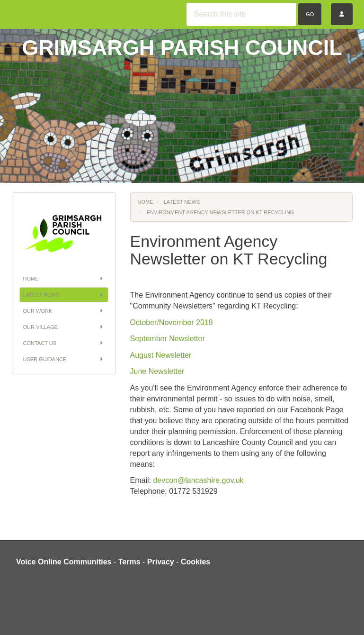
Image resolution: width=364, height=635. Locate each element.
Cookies (195, 562)
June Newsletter (157, 371)
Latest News (64, 295)
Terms (129, 562)
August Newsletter (161, 355)
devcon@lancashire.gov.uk (198, 480)
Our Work (64, 311)
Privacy (161, 562)
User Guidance (64, 359)
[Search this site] (241, 14)
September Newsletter (168, 339)
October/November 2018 (172, 322)
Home (64, 279)
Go (310, 14)
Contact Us (64, 343)
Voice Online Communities (64, 562)
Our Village (64, 327)
